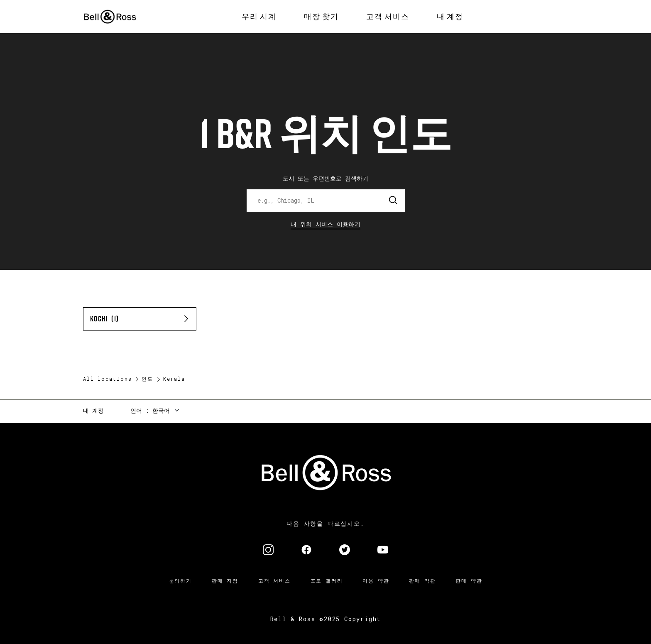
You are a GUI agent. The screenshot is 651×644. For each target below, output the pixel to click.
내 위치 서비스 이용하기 (325, 224)
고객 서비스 (274, 580)
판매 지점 (225, 580)
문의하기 (180, 580)
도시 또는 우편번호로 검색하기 (325, 178)
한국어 (161, 410)
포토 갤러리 (327, 580)
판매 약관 (422, 580)
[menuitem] (259, 17)
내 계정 (93, 410)
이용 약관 (376, 580)
